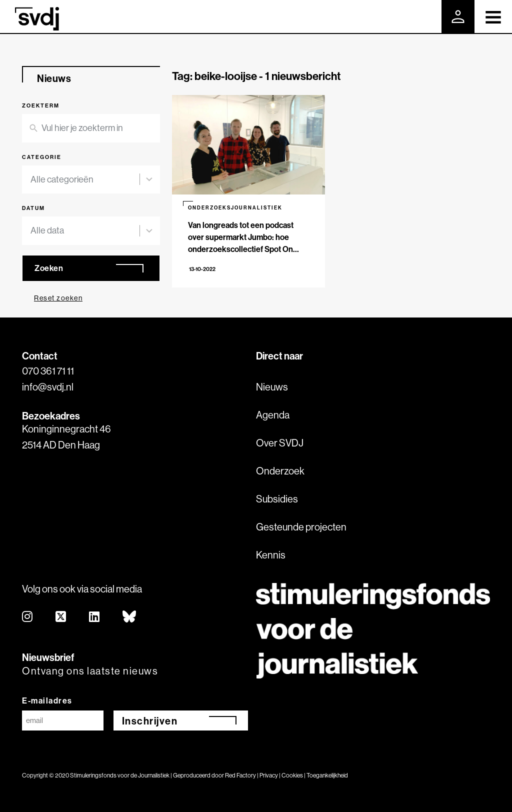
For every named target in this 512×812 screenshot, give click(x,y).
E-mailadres (47, 700)
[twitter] (61, 617)
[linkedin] (95, 617)
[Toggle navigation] (493, 16)
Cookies (292, 775)
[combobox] (85, 180)
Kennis (271, 555)
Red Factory (240, 775)
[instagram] (28, 617)
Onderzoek (280, 471)
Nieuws (272, 387)
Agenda (273, 415)
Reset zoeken (58, 298)
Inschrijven (150, 721)
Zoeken (49, 268)
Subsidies (277, 499)
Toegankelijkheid (327, 775)
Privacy (269, 775)
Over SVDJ (280, 443)
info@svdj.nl (48, 387)
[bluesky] (130, 617)
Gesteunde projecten (301, 527)
